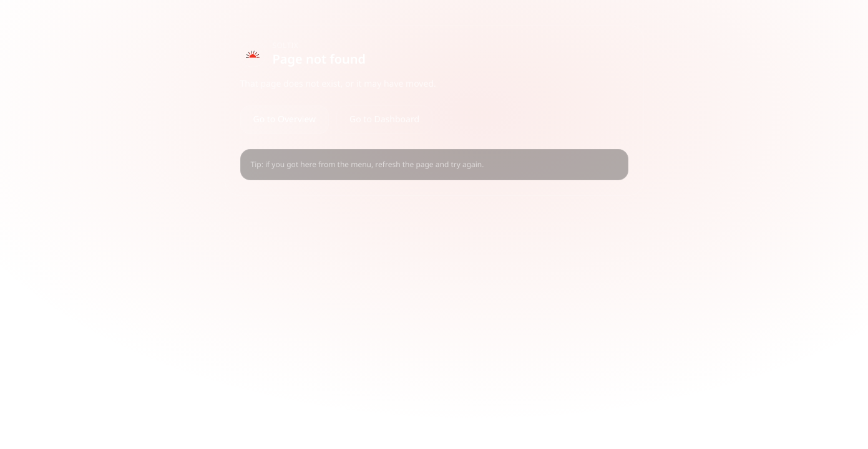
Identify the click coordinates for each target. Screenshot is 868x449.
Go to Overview (285, 119)
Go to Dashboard (384, 119)
